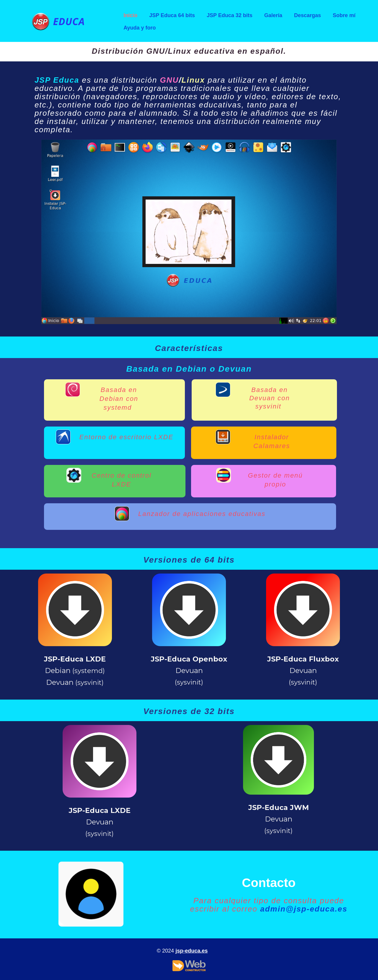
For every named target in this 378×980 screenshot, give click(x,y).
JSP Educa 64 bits (172, 15)
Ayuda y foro (140, 28)
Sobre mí (344, 15)
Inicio (130, 15)
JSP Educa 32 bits (230, 15)
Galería (273, 15)
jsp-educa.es (192, 951)
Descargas (308, 15)
